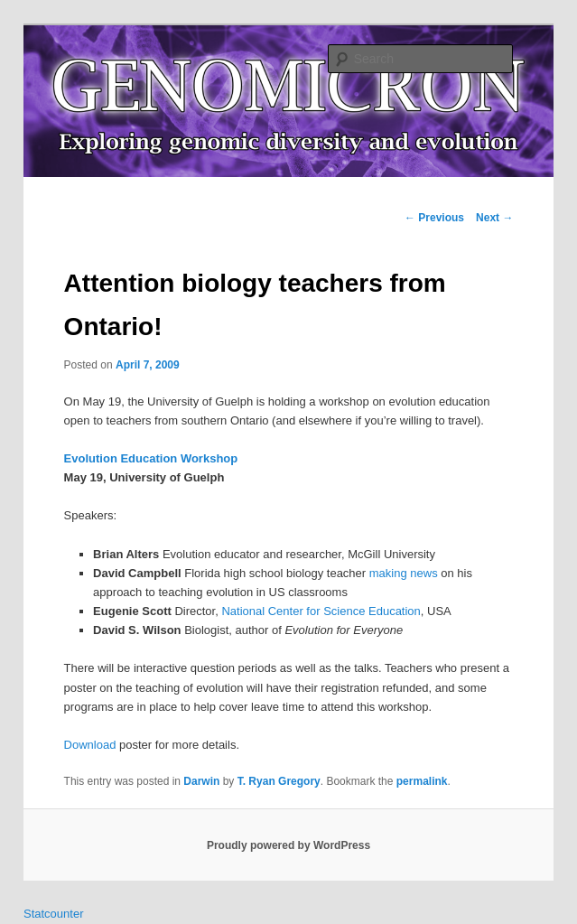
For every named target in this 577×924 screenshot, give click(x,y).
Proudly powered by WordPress (288, 845)
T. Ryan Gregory (279, 781)
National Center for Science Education (321, 611)
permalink (422, 781)
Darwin (201, 781)
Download (90, 745)
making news (404, 573)
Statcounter (54, 914)
